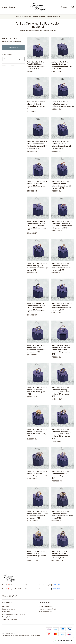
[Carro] (72, 7)
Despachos (6, 612)
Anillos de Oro (26, 17)
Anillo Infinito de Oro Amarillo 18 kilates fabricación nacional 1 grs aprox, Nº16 (62, 65)
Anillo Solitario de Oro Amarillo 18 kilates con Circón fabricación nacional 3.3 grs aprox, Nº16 (36, 314)
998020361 (56, 585)
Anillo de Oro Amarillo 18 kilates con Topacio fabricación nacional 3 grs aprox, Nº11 (38, 273)
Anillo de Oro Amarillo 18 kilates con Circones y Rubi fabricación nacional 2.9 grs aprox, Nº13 (62, 231)
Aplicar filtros (14, 48)
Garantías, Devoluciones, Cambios (14, 614)
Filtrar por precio (13, 66)
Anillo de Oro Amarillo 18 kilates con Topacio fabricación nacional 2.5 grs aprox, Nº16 (62, 191)
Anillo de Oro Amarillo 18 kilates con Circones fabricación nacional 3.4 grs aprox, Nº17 (62, 313)
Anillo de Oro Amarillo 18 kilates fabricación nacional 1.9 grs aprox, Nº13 (63, 111)
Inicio (17, 17)
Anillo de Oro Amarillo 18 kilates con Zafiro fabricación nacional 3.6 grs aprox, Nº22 (37, 355)
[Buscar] (12, 7)
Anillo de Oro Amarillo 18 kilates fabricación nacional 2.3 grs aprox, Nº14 (37, 191)
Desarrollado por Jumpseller (31, 635)
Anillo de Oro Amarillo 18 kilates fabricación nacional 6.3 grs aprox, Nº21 (62, 482)
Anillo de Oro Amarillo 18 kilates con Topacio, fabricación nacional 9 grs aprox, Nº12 (62, 521)
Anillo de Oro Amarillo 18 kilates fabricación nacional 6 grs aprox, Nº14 (38, 480)
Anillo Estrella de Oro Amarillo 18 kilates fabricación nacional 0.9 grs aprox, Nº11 (37, 65)
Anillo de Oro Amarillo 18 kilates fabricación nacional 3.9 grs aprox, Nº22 (37, 397)
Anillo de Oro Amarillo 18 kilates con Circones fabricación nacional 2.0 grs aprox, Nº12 (37, 152)
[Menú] (4, 7)
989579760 (57, 589)
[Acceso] (65, 7)
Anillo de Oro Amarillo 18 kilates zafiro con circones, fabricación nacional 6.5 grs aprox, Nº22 (38, 521)
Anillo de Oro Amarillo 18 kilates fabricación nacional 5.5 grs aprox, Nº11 (37, 439)
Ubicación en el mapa (46, 606)
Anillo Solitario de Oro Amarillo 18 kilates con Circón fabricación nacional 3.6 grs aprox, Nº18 (61, 356)
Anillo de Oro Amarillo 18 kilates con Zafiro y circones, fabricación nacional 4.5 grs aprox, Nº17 (62, 398)
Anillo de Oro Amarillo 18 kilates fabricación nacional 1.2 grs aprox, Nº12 (37, 112)
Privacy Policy (7, 617)
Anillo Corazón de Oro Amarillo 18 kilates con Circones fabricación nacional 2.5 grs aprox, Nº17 (36, 232)
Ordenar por (7, 55)
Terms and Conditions (10, 620)
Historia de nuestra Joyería (48, 609)
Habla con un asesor (9, 609)
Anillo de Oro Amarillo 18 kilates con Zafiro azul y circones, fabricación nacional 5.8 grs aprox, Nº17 (62, 441)
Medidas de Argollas (46, 612)
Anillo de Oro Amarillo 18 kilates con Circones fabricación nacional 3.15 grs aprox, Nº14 (62, 273)
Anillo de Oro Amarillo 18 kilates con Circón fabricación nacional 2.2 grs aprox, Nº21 (62, 152)
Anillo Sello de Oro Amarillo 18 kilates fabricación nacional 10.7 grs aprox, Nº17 (62, 561)
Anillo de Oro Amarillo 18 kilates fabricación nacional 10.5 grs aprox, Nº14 (37, 561)
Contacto (6, 606)
